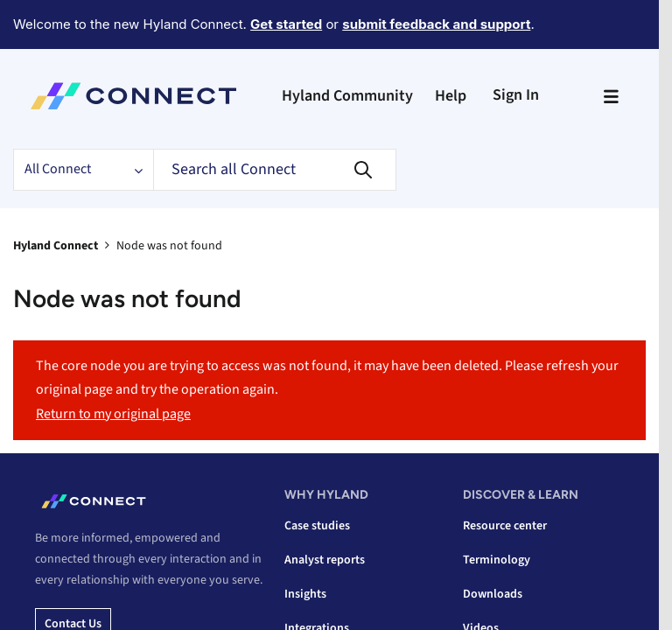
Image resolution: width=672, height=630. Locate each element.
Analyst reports (325, 560)
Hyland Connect (56, 246)
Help (451, 96)
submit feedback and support (436, 24)
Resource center (505, 526)
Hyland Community (347, 96)
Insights (305, 594)
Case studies (317, 526)
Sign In (516, 95)
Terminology (497, 560)
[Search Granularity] (83, 170)
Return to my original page (113, 414)
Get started (286, 24)
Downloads (493, 594)
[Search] (275, 170)
